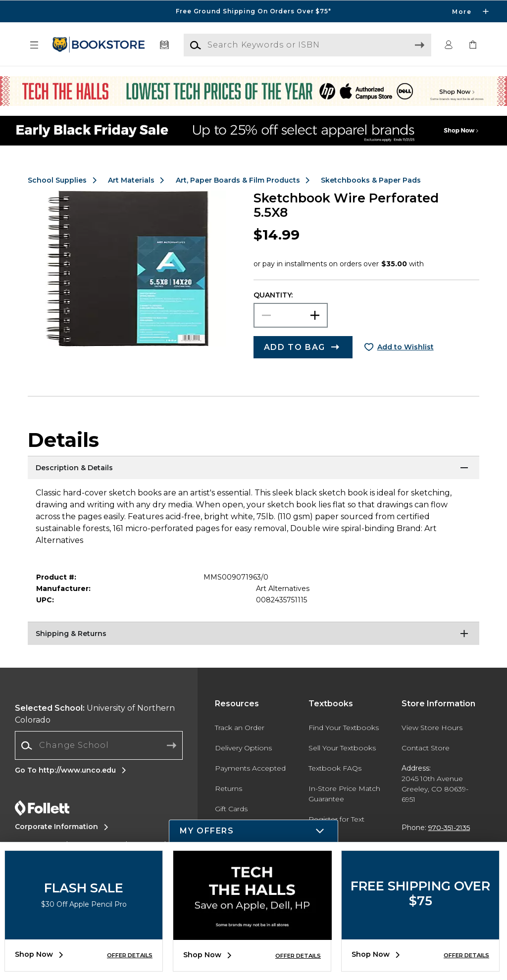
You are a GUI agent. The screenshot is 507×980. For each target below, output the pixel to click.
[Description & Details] (253, 468)
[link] (473, 45)
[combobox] (99, 746)
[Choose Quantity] (291, 315)
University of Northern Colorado (95, 714)
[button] (34, 45)
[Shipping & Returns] (253, 634)
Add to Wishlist (406, 347)
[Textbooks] (165, 45)
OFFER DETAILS (130, 955)
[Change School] (99, 745)
